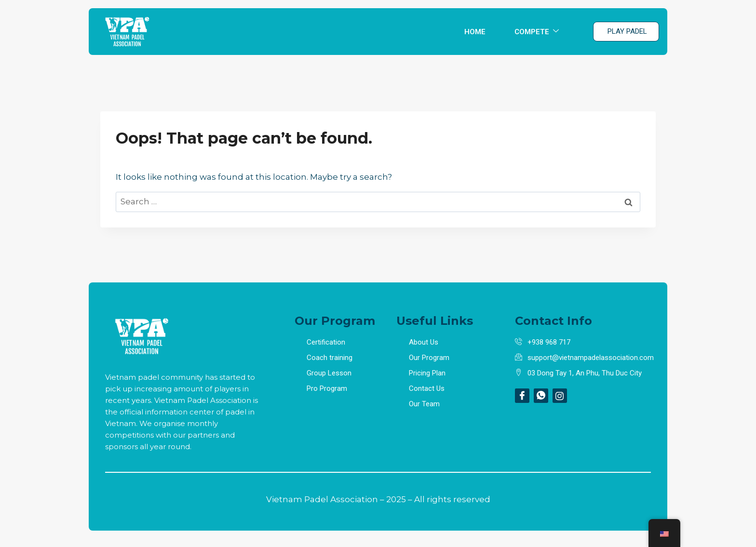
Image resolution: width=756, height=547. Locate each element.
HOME (475, 32)
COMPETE (537, 32)
